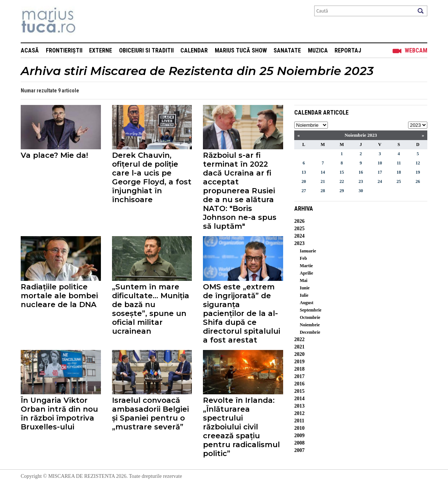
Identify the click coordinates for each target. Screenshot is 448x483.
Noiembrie (310, 325)
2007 (299, 450)
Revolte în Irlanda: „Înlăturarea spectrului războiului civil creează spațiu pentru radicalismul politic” (241, 427)
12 (418, 163)
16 (361, 172)
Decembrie (310, 332)
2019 (299, 362)
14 (323, 172)
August (307, 303)
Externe (101, 50)
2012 (299, 413)
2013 (299, 406)
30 (361, 191)
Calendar (194, 50)
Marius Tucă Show (241, 50)
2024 (299, 236)
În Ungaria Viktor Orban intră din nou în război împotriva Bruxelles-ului (59, 414)
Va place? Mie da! (54, 155)
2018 (299, 369)
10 (380, 163)
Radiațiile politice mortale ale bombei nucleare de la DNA (59, 296)
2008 (299, 443)
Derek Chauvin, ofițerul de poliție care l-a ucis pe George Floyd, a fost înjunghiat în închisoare (152, 177)
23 (361, 181)
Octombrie (310, 317)
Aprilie (306, 273)
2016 (299, 384)
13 (304, 172)
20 (304, 181)
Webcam (416, 50)
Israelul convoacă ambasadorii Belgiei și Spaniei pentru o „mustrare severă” (150, 414)
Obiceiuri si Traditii (146, 50)
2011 (299, 421)
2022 (299, 339)
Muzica (318, 50)
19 (418, 172)
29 (342, 191)
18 (399, 172)
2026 (299, 221)
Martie (306, 266)
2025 (299, 229)
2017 (299, 376)
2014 (299, 399)
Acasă (30, 50)
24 (380, 181)
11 (399, 163)
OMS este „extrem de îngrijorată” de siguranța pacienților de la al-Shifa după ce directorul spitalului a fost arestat (242, 313)
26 (418, 181)
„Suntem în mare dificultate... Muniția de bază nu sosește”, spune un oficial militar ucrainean (151, 309)
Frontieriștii (64, 50)
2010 (299, 428)
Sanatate (287, 50)
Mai (304, 280)
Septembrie (311, 310)
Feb (303, 258)
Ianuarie (308, 251)
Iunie (305, 288)
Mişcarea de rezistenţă (88, 21)
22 (342, 181)
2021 (299, 347)
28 (323, 191)
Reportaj (348, 50)
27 (304, 191)
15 (342, 172)
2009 (299, 436)
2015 (299, 391)
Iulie (304, 295)
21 (323, 181)
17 (380, 172)
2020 (299, 354)
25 (399, 181)
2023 (299, 243)
